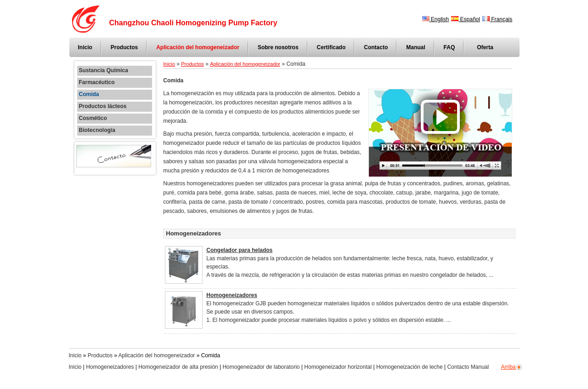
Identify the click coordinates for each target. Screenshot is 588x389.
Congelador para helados (239, 250)
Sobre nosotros (278, 47)
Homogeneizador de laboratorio (261, 367)
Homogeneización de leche (410, 367)
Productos (124, 47)
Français (497, 19)
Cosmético (93, 118)
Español (466, 19)
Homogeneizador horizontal (338, 367)
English (436, 19)
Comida (89, 94)
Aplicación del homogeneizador (198, 47)
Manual (416, 47)
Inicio (85, 47)
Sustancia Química (104, 71)
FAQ (449, 47)
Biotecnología (97, 130)
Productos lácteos (103, 106)
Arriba (509, 367)
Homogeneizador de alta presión (178, 367)
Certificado (331, 47)
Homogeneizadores (232, 295)
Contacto (376, 47)
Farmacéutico (97, 83)
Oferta (485, 47)
